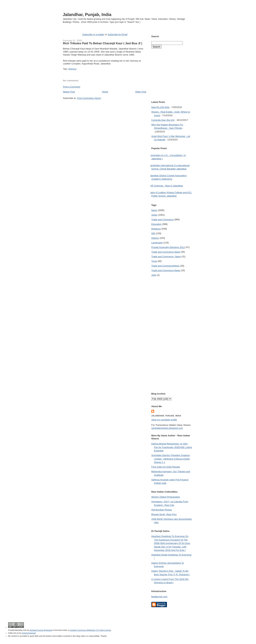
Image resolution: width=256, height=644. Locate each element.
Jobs (154, 275)
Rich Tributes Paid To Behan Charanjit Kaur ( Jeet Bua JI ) (103, 43)
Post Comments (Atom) (89, 98)
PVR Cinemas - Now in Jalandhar (166, 186)
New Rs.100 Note (160, 107)
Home (105, 92)
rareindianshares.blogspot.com (167, 428)
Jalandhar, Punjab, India (87, 15)
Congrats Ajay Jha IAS (163, 120)
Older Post (141, 92)
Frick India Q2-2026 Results (166, 467)
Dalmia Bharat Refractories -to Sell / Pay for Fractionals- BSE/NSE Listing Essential (172, 447)
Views (154, 215)
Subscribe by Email (117, 34)
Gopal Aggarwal (29, 633)
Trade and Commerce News (166, 252)
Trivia (154, 261)
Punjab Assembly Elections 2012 (168, 247)
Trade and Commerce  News (166, 257)
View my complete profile (164, 420)
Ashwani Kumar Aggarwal (41, 630)
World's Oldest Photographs (166, 497)
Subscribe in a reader (93, 34)
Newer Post (69, 92)
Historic (155, 238)
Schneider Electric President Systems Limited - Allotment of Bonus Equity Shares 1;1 (171, 459)
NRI (153, 233)
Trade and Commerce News (165, 266)
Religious (72, 69)
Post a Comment (72, 87)
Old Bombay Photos (162, 510)
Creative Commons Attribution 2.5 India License (90, 630)
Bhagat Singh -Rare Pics (164, 514)
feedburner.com (159, 597)
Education (156, 224)
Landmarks (157, 243)
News (154, 210)
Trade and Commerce (162, 220)
